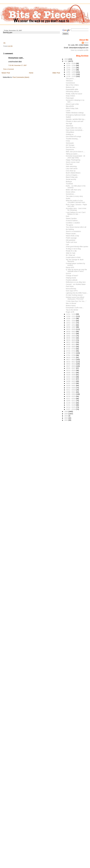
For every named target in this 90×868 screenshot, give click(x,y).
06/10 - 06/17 (71, 362)
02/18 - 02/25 (71, 396)
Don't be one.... (71, 147)
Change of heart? (72, 276)
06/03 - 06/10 (71, 364)
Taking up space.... (72, 154)
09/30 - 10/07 (71, 327)
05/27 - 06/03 (71, 366)
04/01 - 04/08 (71, 383)
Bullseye (69, 182)
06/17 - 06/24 (71, 360)
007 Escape (70, 145)
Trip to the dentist (72, 310)
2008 (66, 59)
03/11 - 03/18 (71, 390)
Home (31, 73)
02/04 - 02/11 (71, 401)
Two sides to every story (74, 196)
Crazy (68, 141)
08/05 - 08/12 (71, 344)
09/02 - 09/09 (71, 336)
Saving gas (8, 32)
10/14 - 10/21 (71, 323)
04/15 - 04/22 (71, 379)
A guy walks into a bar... (74, 128)
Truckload (69, 184)
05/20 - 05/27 (71, 368)
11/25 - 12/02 (71, 74)
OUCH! (68, 273)
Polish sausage (71, 238)
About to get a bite (72, 104)
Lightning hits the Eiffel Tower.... (77, 293)
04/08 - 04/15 (71, 381)
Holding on (70, 134)
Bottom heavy (71, 306)
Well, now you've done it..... (75, 152)
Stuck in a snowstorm (73, 231)
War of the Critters (72, 85)
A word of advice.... (73, 221)
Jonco (86, 43)
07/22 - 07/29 (71, 349)
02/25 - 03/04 (71, 394)
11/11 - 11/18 (71, 314)
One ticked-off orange (73, 136)
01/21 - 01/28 (71, 405)
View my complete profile (80, 50)
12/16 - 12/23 (71, 68)
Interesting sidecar (72, 91)
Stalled (68, 117)
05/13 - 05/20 (71, 370)
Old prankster (71, 240)
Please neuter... (71, 234)
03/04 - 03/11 (71, 392)
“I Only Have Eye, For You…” (76, 301)
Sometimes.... (71, 194)
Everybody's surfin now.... (75, 308)
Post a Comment (9, 69)
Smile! (68, 198)
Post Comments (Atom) (21, 77)
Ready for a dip (71, 251)
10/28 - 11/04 (71, 318)
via (4, 43)
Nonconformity (71, 289)
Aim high (69, 124)
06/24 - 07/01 (71, 357)
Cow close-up (71, 171)
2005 (66, 414)
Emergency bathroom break (76, 115)
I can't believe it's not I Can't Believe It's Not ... (76, 213)
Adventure (69, 126)
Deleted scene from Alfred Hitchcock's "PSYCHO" (75, 298)
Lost (67, 244)
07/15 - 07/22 (71, 351)
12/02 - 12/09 (71, 72)
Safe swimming (71, 166)
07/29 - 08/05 (71, 347)
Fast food (69, 164)
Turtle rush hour (71, 242)
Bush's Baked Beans (73, 173)
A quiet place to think (73, 257)
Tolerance (69, 81)
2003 (66, 418)
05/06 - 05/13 (71, 373)
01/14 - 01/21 (71, 407)
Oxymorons (70, 150)
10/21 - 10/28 (71, 321)
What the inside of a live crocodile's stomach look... (76, 201)
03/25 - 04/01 (71, 386)
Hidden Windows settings (75, 113)
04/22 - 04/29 (71, 377)
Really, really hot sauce (74, 94)
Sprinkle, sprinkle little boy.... (76, 119)
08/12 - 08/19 (71, 342)
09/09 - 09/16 (71, 334)
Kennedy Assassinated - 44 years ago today (75, 157)
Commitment (70, 83)
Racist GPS (70, 267)
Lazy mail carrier (72, 169)
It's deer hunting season (74, 295)
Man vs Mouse (71, 303)
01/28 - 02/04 (71, 403)
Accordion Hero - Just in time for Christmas (76, 209)
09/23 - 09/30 (71, 329)
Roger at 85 (70, 312)
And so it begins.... (72, 175)
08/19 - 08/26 (71, 340)
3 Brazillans (70, 132)
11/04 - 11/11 (71, 316)
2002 (66, 420)
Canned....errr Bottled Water (76, 284)
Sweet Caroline (71, 218)
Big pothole (70, 106)
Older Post (56, 73)
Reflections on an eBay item (76, 282)
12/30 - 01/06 (71, 63)
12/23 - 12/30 (71, 66)
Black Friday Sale (72, 108)
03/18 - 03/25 (71, 388)
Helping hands (71, 278)
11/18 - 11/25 (71, 76)
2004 (66, 416)
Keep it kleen (70, 96)
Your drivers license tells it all (76, 227)
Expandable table (72, 89)
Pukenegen (70, 98)
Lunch (68, 111)
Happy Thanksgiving (73, 160)
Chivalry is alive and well (75, 121)
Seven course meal (73, 162)
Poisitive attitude (72, 280)
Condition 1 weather (73, 223)
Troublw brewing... (72, 139)
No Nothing (70, 229)
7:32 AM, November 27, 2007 (17, 65)
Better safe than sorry (73, 190)
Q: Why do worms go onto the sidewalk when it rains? (76, 270)
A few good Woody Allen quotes (77, 247)
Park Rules (70, 286)
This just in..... (71, 79)
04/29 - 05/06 (71, 375)
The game (69, 225)
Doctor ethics (70, 192)
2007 (66, 61)
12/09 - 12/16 (71, 70)
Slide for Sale (71, 253)
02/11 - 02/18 (71, 399)
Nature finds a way (72, 236)
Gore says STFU (72, 291)
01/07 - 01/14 (71, 409)
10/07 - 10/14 (71, 325)
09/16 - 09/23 (71, 332)
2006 (66, 412)
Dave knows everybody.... (75, 130)
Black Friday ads (72, 177)
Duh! (68, 216)
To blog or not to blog (73, 249)
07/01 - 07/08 (71, 355)
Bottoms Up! (70, 87)
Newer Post (6, 73)
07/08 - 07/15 (71, 353)
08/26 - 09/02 (71, 338)
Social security (71, 179)
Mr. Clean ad (70, 255)
